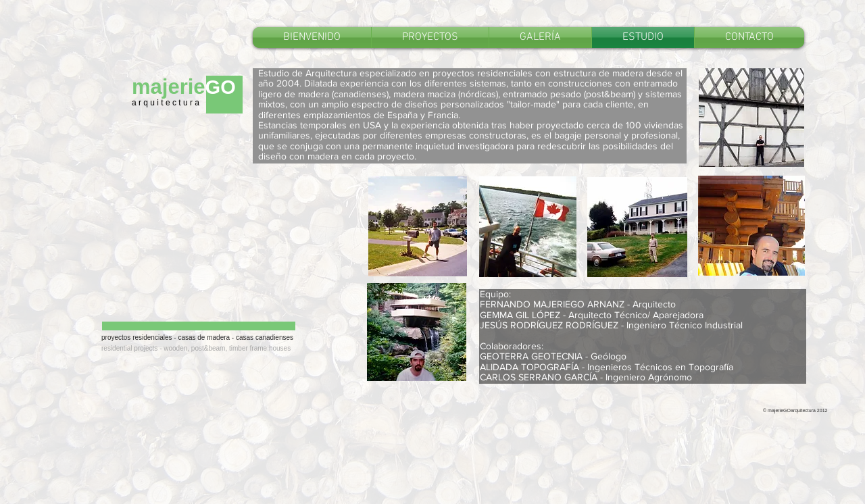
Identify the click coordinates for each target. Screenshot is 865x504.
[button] (430, 37)
